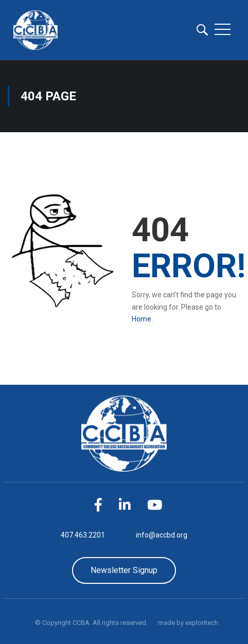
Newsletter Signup (124, 570)
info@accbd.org (162, 535)
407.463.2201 (83, 535)
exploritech (202, 623)
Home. (142, 319)
